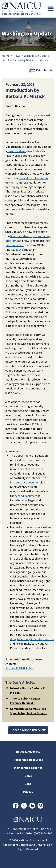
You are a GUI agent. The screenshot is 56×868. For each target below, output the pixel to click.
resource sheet (17, 151)
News (17, 56)
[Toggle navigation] (51, 9)
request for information (33, 178)
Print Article (41, 70)
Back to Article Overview (28, 730)
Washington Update (37, 56)
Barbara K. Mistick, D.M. (20, 668)
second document (26, 496)
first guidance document (25, 483)
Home (6, 56)
